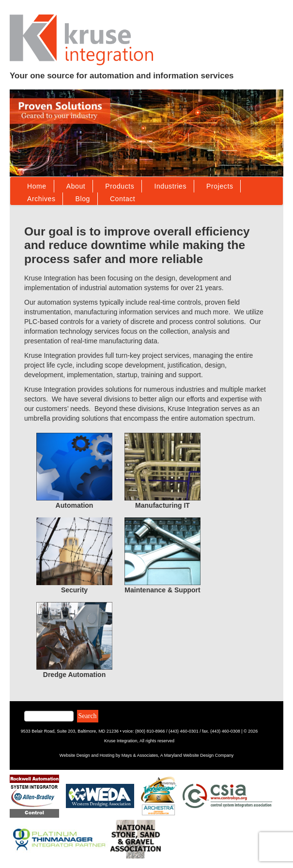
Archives (41, 199)
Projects (220, 186)
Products (120, 186)
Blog (82, 199)
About (76, 186)
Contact (123, 199)
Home (37, 186)
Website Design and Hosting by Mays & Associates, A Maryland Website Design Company (146, 755)
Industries (170, 186)
